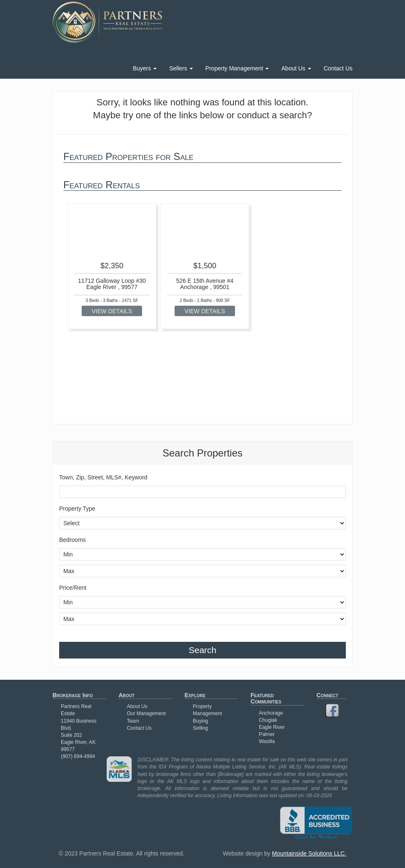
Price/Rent (73, 588)
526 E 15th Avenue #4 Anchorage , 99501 (205, 284)
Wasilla (267, 741)
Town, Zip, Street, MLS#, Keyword (103, 477)
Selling (200, 728)
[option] (112, 266)
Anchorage (271, 713)
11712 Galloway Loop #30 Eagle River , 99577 (112, 284)
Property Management (237, 68)
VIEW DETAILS (112, 311)
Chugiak (268, 720)
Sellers (181, 68)
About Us (296, 68)
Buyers (145, 68)
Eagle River (272, 727)
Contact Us (338, 68)
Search (203, 650)
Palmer (267, 734)
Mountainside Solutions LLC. (309, 853)
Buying (201, 721)
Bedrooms (72, 540)
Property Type (77, 509)
